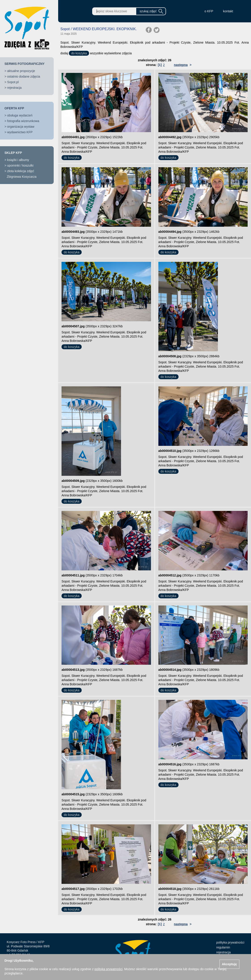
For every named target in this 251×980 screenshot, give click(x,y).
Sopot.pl (13, 82)
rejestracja (14, 88)
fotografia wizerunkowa (23, 121)
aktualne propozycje (21, 71)
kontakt (228, 11)
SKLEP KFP (13, 153)
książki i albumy (18, 160)
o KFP (209, 11)
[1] (160, 65)
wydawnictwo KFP (20, 132)
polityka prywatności (230, 942)
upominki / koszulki (20, 165)
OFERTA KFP (14, 108)
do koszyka (79, 53)
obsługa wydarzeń (20, 115)
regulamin (223, 947)
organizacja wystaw (21, 127)
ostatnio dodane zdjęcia (24, 76)
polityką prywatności (108, 969)
